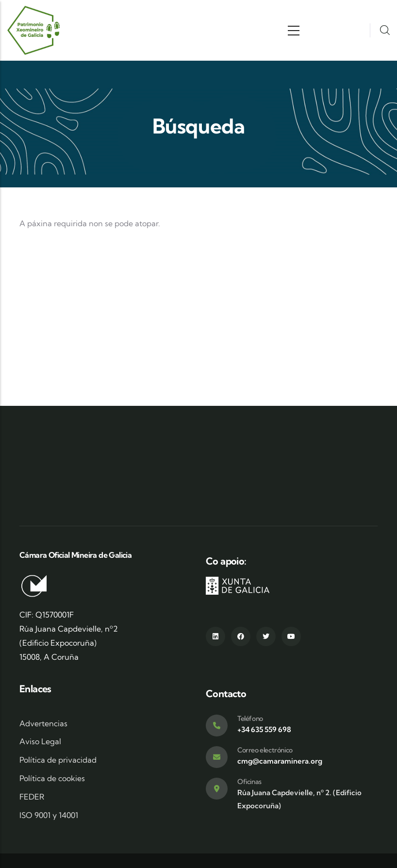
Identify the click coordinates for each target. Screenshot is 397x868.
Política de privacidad (58, 760)
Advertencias (43, 723)
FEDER (32, 797)
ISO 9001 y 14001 (49, 815)
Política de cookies (52, 778)
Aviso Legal (40, 741)
